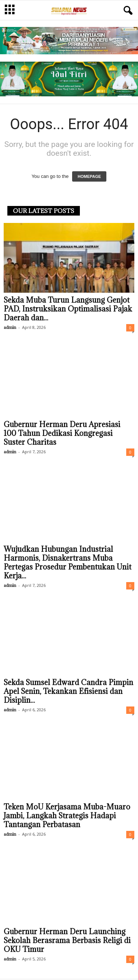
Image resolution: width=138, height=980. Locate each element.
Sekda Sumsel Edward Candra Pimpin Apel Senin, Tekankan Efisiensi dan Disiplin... (68, 692)
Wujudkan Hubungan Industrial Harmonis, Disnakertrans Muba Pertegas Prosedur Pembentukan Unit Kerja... (68, 563)
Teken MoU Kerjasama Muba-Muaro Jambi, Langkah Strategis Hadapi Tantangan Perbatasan (67, 816)
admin (10, 328)
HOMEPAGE (89, 177)
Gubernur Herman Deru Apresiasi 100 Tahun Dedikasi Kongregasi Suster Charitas (62, 434)
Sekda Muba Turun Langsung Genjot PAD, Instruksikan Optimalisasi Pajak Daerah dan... (68, 310)
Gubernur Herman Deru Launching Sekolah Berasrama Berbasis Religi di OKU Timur (67, 941)
